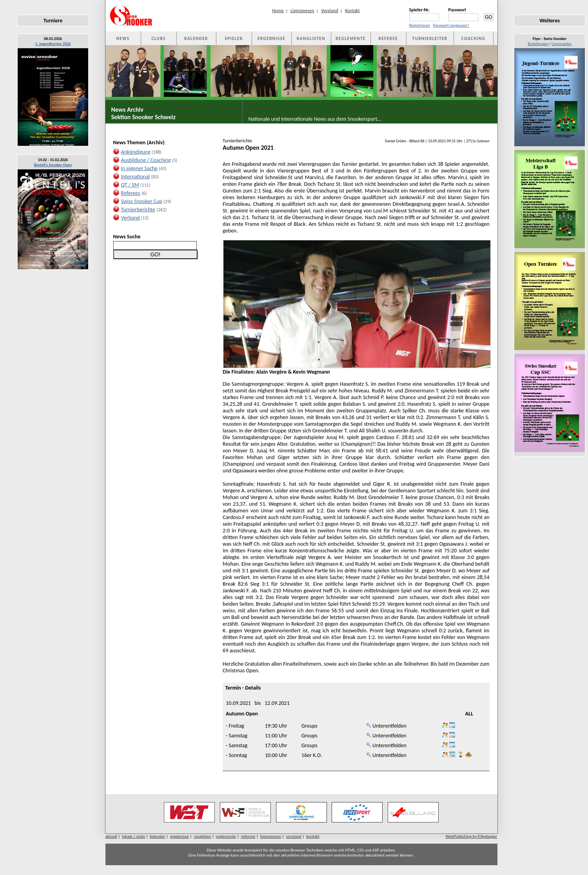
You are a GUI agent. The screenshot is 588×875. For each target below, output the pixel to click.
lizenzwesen (271, 836)
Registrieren (420, 25)
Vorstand (329, 11)
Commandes (562, 44)
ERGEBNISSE (271, 39)
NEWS (123, 39)
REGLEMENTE (350, 39)
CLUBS (158, 39)
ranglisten (202, 836)
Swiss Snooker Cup (142, 201)
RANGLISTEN (311, 39)
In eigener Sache (139, 168)
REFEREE (388, 39)
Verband (131, 218)
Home (278, 11)
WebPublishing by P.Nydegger (471, 836)
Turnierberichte (138, 210)
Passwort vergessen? (451, 25)
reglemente (226, 836)
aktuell (111, 836)
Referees (131, 193)
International (136, 177)
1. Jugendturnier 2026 (53, 44)
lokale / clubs (133, 836)
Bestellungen (538, 44)
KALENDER (196, 39)
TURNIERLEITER (430, 39)
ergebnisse (180, 836)
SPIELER (234, 39)
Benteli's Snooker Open (53, 165)
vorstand (294, 836)
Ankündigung (136, 152)
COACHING (474, 39)
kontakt (313, 836)
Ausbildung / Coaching (146, 160)
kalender (157, 836)
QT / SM (130, 185)
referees (248, 836)
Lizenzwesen (302, 11)
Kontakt (352, 11)
